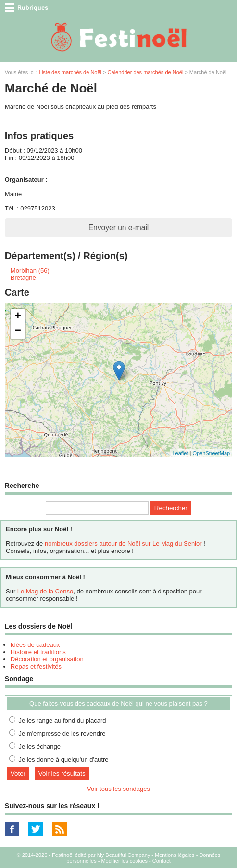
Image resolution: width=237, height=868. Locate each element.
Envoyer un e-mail (119, 228)
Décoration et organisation (47, 659)
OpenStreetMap (211, 453)
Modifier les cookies (124, 861)
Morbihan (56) (30, 270)
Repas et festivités (36, 666)
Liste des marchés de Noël (70, 72)
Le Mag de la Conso (45, 591)
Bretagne (23, 278)
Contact (162, 861)
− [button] (18, 331)
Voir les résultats (62, 773)
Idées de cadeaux (35, 645)
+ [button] (18, 316)
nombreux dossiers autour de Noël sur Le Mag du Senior (123, 544)
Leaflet (180, 453)
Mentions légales (175, 855)
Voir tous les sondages (118, 789)
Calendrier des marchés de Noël (146, 72)
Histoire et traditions (38, 652)
